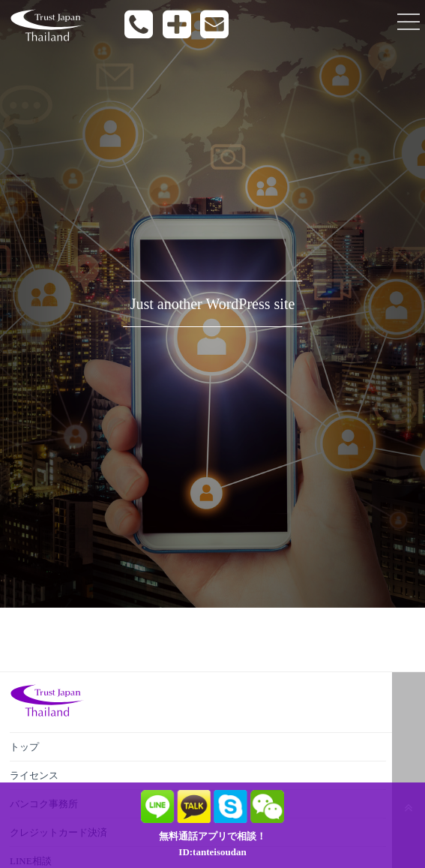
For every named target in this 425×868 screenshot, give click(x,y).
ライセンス (34, 775)
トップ (24, 747)
